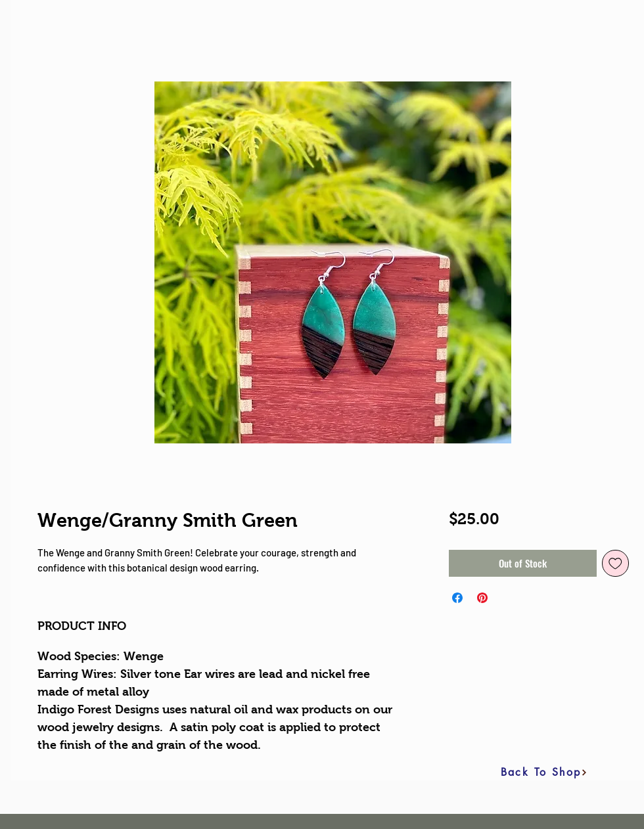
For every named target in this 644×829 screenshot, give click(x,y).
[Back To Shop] (544, 773)
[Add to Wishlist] (615, 563)
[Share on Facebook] (457, 598)
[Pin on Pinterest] (482, 598)
